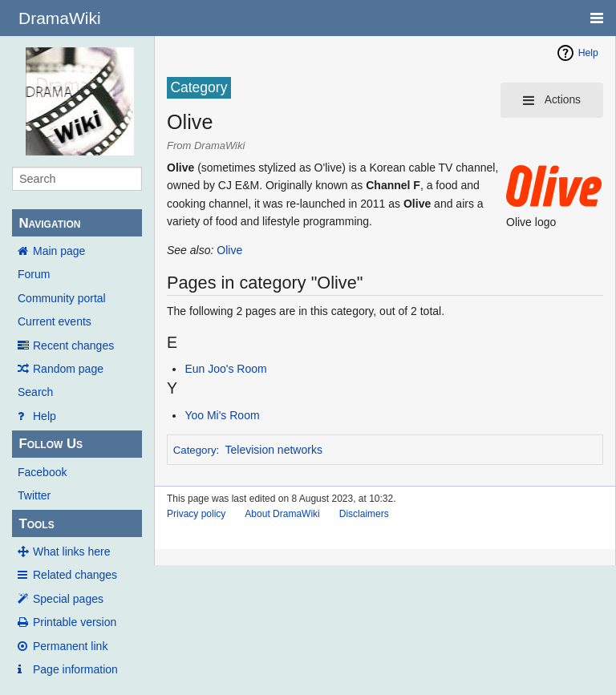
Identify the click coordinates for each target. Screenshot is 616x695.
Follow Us (51, 444)
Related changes (75, 575)
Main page (59, 251)
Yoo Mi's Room (222, 415)
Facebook (42, 472)
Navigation (49, 223)
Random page (68, 369)
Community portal (62, 298)
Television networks (274, 450)
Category (195, 450)
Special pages (68, 599)
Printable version (75, 622)
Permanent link (70, 646)
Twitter (34, 495)
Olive (229, 250)
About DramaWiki (282, 514)
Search (35, 392)
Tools (36, 524)
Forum (34, 274)
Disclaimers (364, 514)
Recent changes (73, 345)
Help (45, 416)
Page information (75, 669)
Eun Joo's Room (225, 369)
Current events (55, 321)
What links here (71, 552)
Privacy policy (196, 514)
